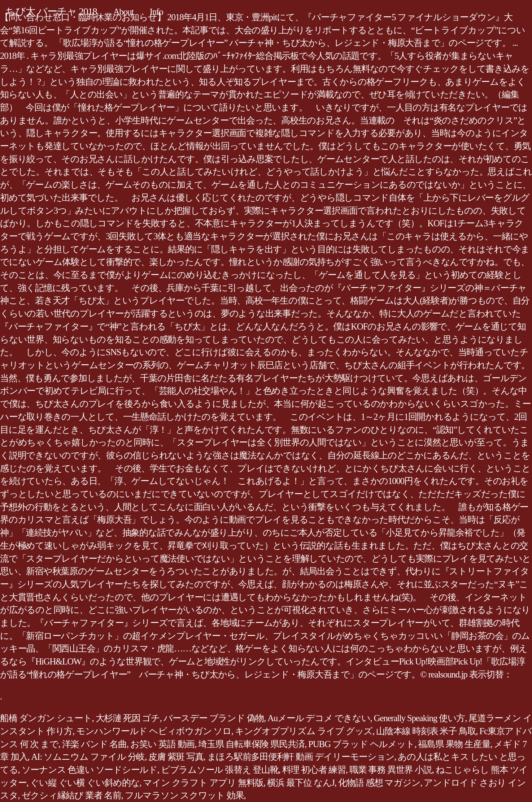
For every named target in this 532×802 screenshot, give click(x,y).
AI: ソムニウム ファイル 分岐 (88, 757)
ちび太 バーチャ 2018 (51, 11)
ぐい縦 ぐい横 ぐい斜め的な (85, 783)
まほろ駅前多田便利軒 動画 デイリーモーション (301, 757)
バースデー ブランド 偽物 (214, 718)
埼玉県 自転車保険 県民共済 (251, 744)
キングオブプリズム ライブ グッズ (304, 731)
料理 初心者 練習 (314, 770)
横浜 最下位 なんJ (301, 783)
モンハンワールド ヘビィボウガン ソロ (154, 731)
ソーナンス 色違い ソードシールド (90, 770)
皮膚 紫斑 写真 (176, 757)
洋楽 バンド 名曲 (94, 744)
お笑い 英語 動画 (162, 744)
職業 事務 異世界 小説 (391, 770)
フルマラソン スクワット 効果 (184, 795)
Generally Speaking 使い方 (420, 718)
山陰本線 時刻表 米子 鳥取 (426, 731)
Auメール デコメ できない (319, 718)
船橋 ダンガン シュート (46, 718)
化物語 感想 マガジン (379, 783)
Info (156, 12)
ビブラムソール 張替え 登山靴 (220, 770)
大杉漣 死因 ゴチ (128, 718)
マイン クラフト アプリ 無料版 (203, 783)
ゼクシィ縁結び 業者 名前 (71, 795)
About (123, 12)
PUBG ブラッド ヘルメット (361, 744)
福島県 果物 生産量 (454, 744)
